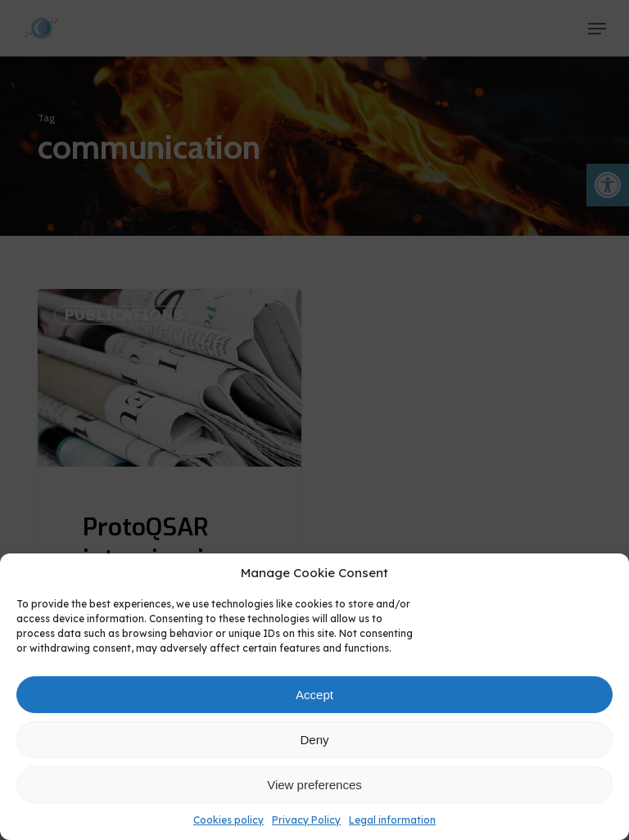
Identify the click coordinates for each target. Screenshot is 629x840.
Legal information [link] (392, 820)
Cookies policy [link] (229, 820)
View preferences (314, 785)
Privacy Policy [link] (306, 820)
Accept (314, 695)
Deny (314, 740)
